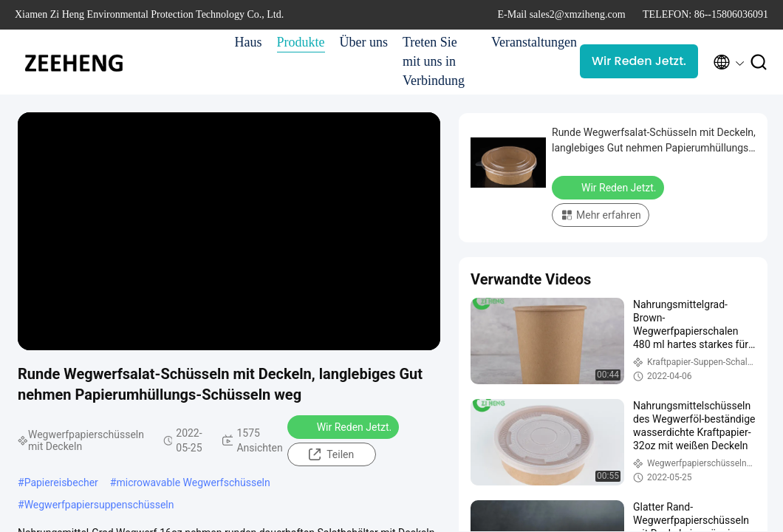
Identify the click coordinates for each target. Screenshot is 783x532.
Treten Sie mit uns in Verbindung (434, 61)
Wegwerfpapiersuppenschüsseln (99, 505)
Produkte (301, 42)
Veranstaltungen (528, 42)
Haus (249, 42)
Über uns (364, 42)
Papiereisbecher (61, 482)
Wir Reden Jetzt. (639, 61)
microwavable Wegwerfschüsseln (193, 482)
